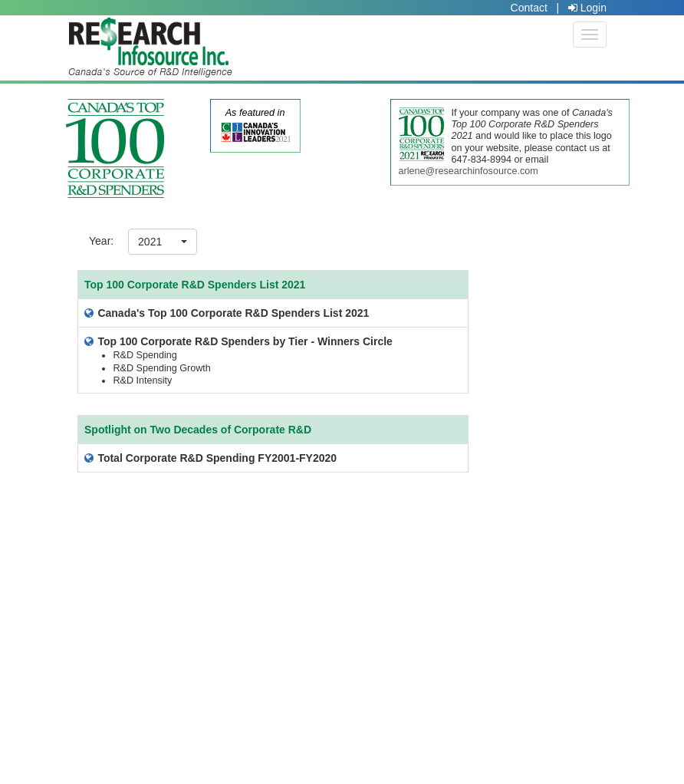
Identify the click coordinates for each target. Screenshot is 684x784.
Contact (529, 8)
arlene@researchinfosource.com (469, 171)
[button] (163, 242)
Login (587, 8)
